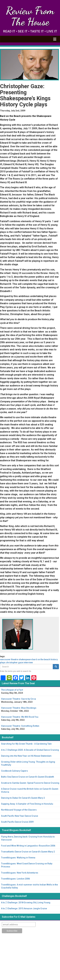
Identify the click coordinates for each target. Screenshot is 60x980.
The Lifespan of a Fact (12, 690)
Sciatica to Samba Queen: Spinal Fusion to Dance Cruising (30, 783)
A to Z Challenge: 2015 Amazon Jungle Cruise (24, 908)
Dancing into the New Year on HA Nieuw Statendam (26, 756)
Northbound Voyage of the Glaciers (19, 810)
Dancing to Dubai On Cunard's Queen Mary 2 (23, 798)
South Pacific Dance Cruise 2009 (17, 822)
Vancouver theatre (9, 659)
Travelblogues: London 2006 (15, 879)
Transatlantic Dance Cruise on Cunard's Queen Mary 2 (28, 852)
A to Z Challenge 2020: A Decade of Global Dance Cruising (30, 750)
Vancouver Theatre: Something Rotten (20, 726)
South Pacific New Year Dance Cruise (20, 816)
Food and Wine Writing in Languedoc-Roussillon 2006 (28, 846)
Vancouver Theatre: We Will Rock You (20, 717)
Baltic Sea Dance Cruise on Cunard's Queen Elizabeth (28, 777)
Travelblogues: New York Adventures (20, 873)
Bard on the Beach (41, 659)
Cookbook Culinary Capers (14, 771)
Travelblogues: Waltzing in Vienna (18, 858)
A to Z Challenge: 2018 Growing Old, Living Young (26, 903)
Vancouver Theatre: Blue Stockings (19, 708)
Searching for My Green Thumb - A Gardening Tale (26, 744)
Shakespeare (25, 659)
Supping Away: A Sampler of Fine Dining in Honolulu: (27, 804)
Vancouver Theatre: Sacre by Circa (18, 699)
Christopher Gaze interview (19, 663)
